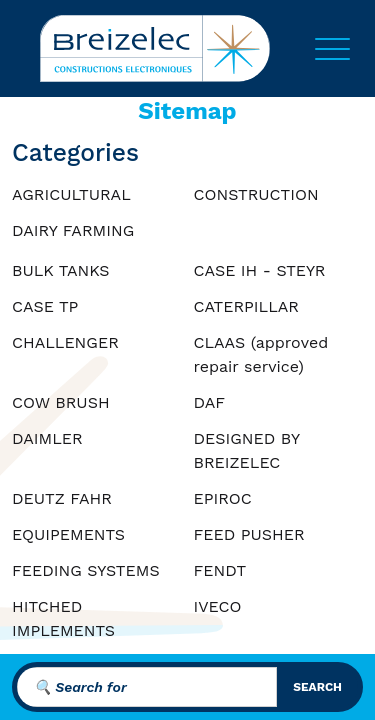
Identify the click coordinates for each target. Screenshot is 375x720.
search (317, 687)
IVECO (218, 606)
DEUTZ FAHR (62, 498)
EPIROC (223, 498)
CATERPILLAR (246, 306)
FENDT (220, 570)
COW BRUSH (61, 402)
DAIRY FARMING (73, 230)
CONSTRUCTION (256, 194)
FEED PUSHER (249, 534)
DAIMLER (47, 438)
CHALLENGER (65, 342)
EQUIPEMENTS (68, 534)
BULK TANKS (61, 270)
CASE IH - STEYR (260, 270)
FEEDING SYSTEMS (86, 570)
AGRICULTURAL (71, 194)
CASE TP (45, 306)
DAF (210, 402)
